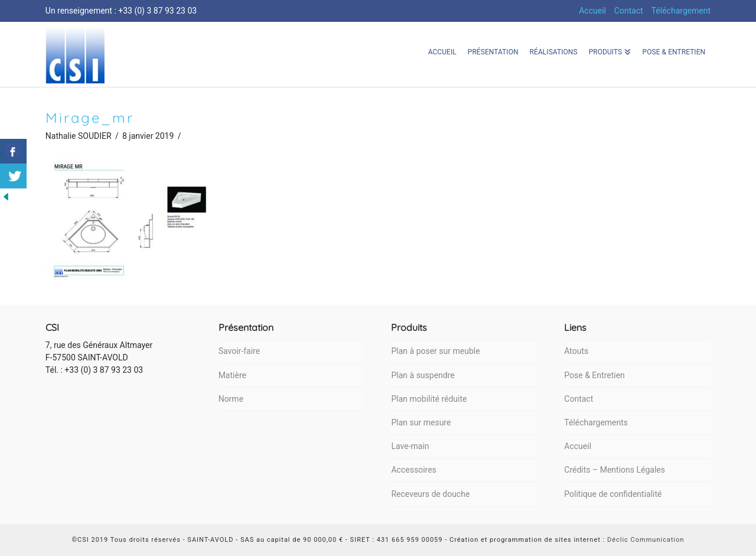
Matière (232, 375)
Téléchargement (681, 11)
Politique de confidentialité (613, 494)
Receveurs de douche (430, 494)
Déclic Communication (646, 540)
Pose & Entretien (594, 375)
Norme (231, 399)
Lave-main (410, 446)
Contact (629, 11)
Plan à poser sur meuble (435, 351)
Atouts (576, 351)
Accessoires (413, 470)
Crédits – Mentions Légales (615, 470)
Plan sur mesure (421, 422)
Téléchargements (596, 422)
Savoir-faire (239, 351)
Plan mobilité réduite (429, 399)
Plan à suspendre (423, 375)
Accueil (592, 11)
